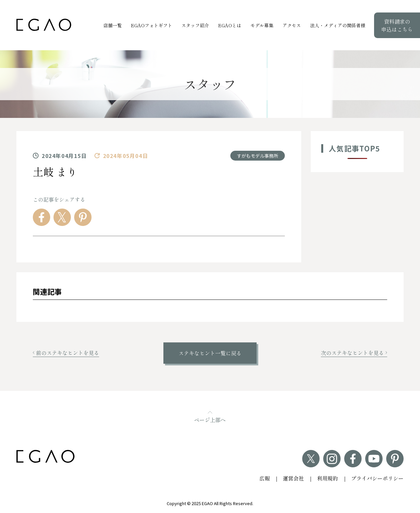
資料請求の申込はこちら (397, 25)
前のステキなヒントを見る (66, 353)
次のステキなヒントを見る (354, 353)
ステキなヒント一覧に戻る (210, 353)
